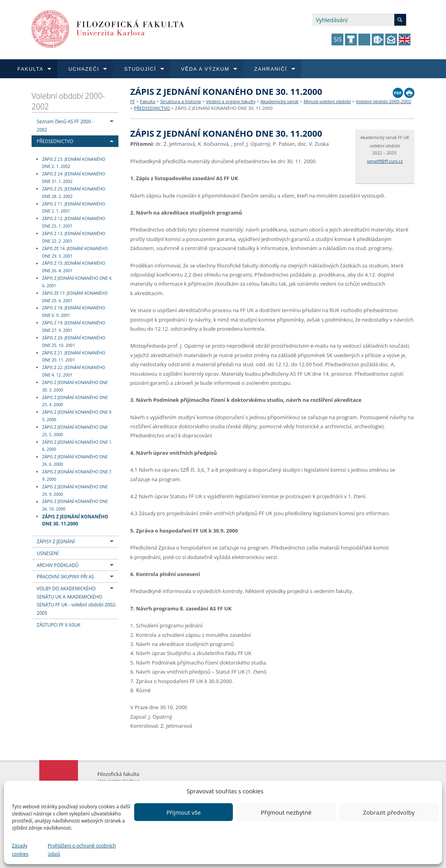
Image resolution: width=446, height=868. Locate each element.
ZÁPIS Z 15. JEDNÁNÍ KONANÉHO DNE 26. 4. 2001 (74, 267)
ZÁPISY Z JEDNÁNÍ (56, 541)
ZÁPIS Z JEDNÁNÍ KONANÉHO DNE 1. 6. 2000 (77, 446)
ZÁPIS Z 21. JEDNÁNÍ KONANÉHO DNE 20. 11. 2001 (74, 357)
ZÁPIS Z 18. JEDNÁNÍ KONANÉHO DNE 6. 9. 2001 (74, 312)
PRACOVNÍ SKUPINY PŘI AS (65, 576)
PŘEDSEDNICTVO (55, 141)
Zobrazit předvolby (389, 812)
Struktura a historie (181, 101)
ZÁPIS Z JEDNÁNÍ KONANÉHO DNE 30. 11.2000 (75, 520)
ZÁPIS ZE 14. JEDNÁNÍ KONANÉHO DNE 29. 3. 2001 (75, 252)
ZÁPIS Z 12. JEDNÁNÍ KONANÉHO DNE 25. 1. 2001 (74, 222)
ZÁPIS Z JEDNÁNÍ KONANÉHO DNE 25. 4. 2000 (75, 401)
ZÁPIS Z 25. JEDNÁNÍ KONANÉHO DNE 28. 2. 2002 (74, 193)
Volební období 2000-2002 (68, 101)
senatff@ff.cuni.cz (385, 161)
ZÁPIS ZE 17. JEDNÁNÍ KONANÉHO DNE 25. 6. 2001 (75, 297)
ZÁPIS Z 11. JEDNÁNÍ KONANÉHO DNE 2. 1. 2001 (74, 208)
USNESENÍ (48, 553)
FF (133, 101)
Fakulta (147, 101)
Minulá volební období (327, 101)
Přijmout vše (183, 812)
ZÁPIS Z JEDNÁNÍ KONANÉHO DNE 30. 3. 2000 (75, 386)
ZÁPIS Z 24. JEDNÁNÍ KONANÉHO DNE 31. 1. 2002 (74, 178)
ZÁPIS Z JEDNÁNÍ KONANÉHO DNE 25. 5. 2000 (75, 431)
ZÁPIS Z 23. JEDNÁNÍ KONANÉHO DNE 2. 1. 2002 (74, 163)
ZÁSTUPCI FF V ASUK (59, 625)
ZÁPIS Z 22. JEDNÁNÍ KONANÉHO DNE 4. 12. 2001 (74, 371)
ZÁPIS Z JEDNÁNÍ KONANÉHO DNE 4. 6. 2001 (77, 282)
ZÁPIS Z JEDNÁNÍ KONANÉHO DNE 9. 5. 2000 (77, 416)
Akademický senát (280, 101)
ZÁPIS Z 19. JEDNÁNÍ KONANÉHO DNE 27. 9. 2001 (74, 327)
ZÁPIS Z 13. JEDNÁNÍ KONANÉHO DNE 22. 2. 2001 (74, 237)
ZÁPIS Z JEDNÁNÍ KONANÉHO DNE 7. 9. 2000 (77, 475)
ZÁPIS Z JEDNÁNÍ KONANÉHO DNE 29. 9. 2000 (75, 490)
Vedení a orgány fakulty (231, 101)
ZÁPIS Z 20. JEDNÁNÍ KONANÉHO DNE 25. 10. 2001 (74, 342)
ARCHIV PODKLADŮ (58, 565)
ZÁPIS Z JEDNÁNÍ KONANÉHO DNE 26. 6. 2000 (75, 460)
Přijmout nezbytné (286, 812)
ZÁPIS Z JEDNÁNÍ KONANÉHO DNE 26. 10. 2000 (75, 506)
